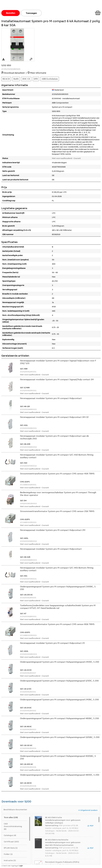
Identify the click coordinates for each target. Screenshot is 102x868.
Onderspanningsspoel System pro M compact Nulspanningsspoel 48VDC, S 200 (60, 775)
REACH (6, 79)
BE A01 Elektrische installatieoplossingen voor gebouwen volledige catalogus (63, 820)
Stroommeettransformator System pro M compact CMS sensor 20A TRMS (57, 511)
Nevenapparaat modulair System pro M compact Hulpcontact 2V (52, 643)
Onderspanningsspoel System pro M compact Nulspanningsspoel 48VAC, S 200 (59, 718)
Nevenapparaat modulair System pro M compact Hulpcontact (51, 398)
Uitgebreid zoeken (88, 810)
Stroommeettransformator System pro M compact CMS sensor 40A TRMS (57, 474)
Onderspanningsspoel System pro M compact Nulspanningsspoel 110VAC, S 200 (60, 737)
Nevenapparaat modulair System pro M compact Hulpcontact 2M (53, 530)
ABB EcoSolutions (50, 79)
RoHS (16, 79)
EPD (36, 79)
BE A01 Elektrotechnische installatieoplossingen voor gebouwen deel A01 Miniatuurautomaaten (63, 842)
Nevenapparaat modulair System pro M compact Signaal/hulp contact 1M (57, 379)
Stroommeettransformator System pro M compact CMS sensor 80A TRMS (57, 624)
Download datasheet (14, 73)
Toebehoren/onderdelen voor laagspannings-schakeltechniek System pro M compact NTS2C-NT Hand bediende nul (58, 607)
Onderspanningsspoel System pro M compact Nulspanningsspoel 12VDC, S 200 (59, 681)
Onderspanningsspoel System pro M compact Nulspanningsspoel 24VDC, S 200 (60, 662)
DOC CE (26, 79)
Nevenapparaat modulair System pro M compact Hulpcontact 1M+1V (54, 417)
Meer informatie (38, 73)
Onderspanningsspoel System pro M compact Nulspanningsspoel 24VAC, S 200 (59, 699)
